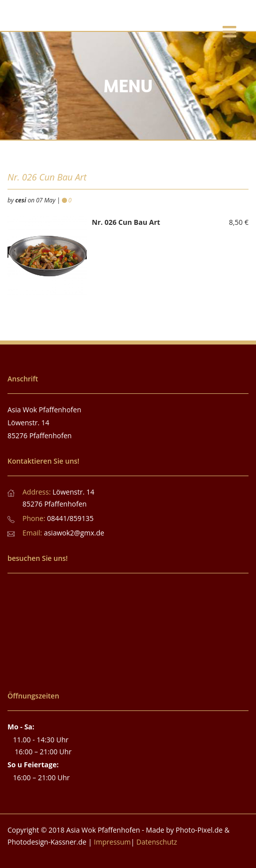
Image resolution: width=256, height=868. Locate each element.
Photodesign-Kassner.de (47, 842)
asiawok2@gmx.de (74, 533)
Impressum (112, 842)
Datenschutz (156, 842)
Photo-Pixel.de (199, 830)
